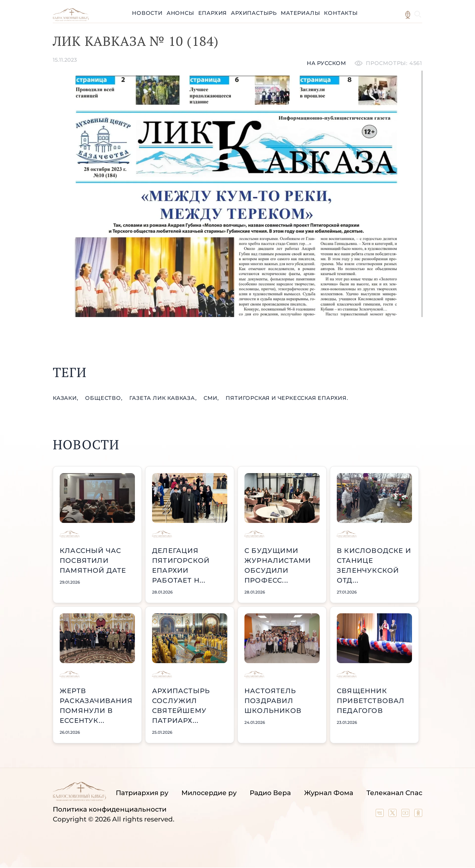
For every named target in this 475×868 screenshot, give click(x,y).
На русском (326, 63)
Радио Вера (270, 793)
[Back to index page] (71, 19)
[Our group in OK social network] (418, 815)
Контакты (341, 13)
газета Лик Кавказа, (164, 398)
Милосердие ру (209, 793)
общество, (105, 398)
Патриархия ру (142, 793)
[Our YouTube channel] (406, 815)
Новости (147, 13)
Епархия (213, 13)
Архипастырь (254, 13)
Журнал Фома (329, 793)
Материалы (300, 13)
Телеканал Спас (394, 793)
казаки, (66, 398)
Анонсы (180, 13)
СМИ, (212, 398)
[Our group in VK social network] (380, 815)
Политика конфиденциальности (110, 809)
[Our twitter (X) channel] (393, 815)
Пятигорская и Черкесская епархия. (287, 398)
